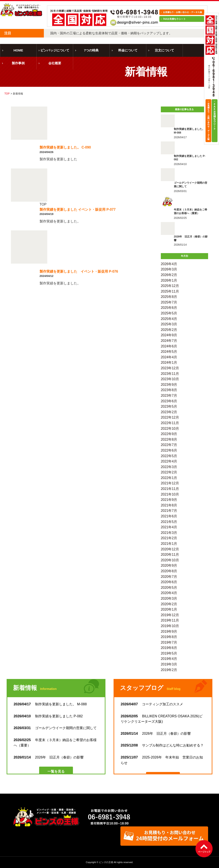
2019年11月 (170, 620)
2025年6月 (169, 308)
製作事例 (18, 63)
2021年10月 (170, 494)
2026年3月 (169, 269)
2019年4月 (169, 659)
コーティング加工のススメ (152, 704)
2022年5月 (169, 456)
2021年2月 (169, 538)
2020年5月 (169, 588)
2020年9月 (169, 565)
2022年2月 (169, 472)
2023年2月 (169, 412)
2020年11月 (170, 555)
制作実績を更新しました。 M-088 (50, 704)
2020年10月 (170, 560)
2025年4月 (169, 319)
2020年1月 (169, 609)
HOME (18, 50)
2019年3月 (169, 664)
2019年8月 (169, 637)
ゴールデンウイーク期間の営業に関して (55, 728)
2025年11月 (170, 291)
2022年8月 (169, 439)
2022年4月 (169, 461)
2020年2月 (169, 604)
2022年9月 (169, 434)
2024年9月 (169, 335)
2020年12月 (170, 549)
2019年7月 (169, 642)
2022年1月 (169, 478)
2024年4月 (169, 357)
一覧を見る (56, 771)
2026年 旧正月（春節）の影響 (49, 757)
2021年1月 (169, 544)
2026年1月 (169, 280)
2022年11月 (170, 423)
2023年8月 (169, 390)
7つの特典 (91, 50)
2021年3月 (169, 533)
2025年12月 (170, 286)
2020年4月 (169, 593)
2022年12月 (170, 417)
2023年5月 (169, 406)
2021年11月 (170, 489)
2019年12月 (170, 615)
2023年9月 (169, 385)
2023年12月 (170, 368)
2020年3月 (169, 598)
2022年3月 (169, 467)
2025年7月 (169, 302)
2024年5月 (169, 352)
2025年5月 (169, 313)
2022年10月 (170, 429)
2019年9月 (169, 631)
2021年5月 (169, 522)
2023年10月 (170, 379)
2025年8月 (169, 297)
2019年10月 (170, 626)
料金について (128, 50)
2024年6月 (169, 346)
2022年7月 (169, 445)
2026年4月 (169, 264)
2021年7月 (169, 511)
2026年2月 (169, 275)
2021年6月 (169, 516)
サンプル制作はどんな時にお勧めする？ (162, 745)
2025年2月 (169, 330)
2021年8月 (169, 505)
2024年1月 (169, 363)
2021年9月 (169, 500)
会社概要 (55, 63)
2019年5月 (169, 653)
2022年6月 (169, 450)
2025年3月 (169, 324)
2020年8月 (169, 571)
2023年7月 (169, 396)
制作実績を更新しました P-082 (48, 716)
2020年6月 (169, 582)
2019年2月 (169, 670)
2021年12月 (170, 483)
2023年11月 (170, 374)
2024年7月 (169, 341)
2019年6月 (169, 648)
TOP (7, 94)
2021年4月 (169, 527)
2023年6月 (169, 401)
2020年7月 (169, 577)
